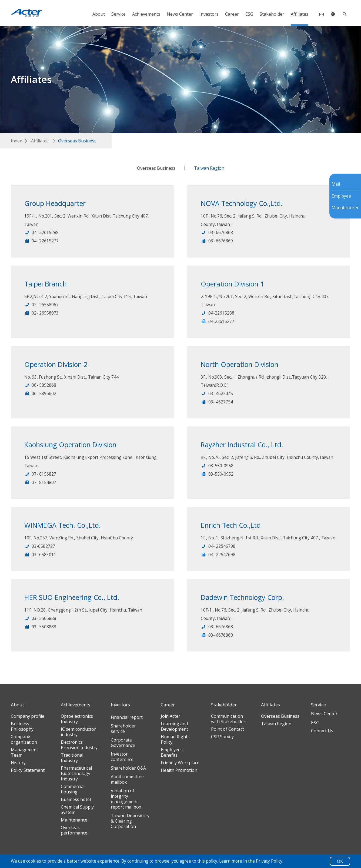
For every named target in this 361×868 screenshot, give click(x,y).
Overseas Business (156, 168)
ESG (249, 14)
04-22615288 (217, 313)
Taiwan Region (209, 168)
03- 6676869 (217, 241)
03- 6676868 (217, 233)
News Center (180, 14)
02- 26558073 (41, 313)
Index (16, 141)
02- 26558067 (41, 305)
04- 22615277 (41, 241)
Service (118, 14)
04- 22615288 (41, 233)
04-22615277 (217, 321)
